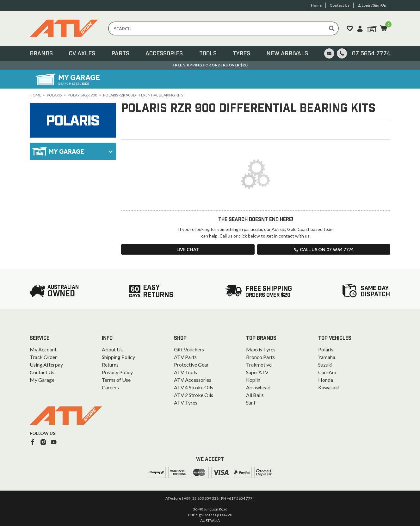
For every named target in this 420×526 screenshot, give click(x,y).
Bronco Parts (260, 357)
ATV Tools (185, 372)
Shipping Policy (118, 357)
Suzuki (325, 365)
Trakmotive (259, 365)
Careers (110, 387)
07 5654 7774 (371, 54)
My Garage (42, 380)
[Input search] (223, 28)
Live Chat (188, 249)
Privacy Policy (117, 372)
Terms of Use (116, 380)
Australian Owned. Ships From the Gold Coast (210, 65)
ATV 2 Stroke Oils (194, 395)
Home (36, 95)
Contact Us (42, 372)
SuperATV (257, 372)
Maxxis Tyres (261, 349)
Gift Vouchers (189, 349)
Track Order (43, 357)
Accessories (164, 54)
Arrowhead (258, 387)
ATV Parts (185, 357)
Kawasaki (329, 387)
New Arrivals (287, 54)
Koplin (253, 380)
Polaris (54, 95)
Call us (324, 249)
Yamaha (327, 357)
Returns (110, 365)
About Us (112, 349)
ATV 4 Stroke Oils (194, 387)
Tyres (241, 54)
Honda (326, 380)
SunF (251, 402)
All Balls (255, 395)
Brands (41, 54)
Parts (120, 54)
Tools (208, 54)
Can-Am (327, 372)
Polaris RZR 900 (82, 95)
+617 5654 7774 (241, 498)
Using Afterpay (46, 365)
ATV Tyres (186, 402)
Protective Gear (191, 365)
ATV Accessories (193, 380)
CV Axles (82, 54)
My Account (43, 349)
